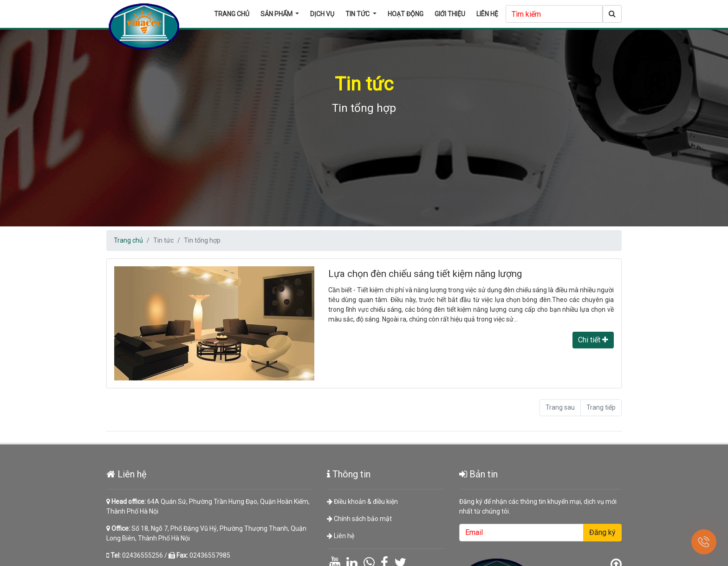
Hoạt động (406, 14)
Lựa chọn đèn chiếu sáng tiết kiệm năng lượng (425, 274)
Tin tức (358, 14)
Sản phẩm (277, 14)
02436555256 (146, 556)
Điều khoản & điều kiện (362, 503)
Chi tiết (593, 340)
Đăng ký (599, 534)
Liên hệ (487, 14)
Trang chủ (232, 14)
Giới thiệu (450, 14)
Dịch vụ (322, 14)
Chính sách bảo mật (359, 520)
